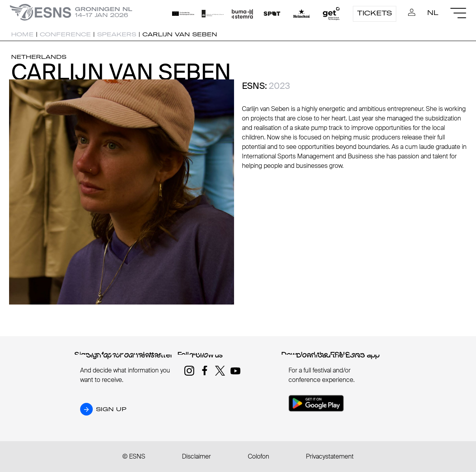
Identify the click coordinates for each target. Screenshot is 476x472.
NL (433, 13)
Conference (65, 34)
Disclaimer (196, 456)
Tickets (375, 13)
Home (22, 34)
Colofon (259, 456)
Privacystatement (330, 456)
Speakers (117, 34)
